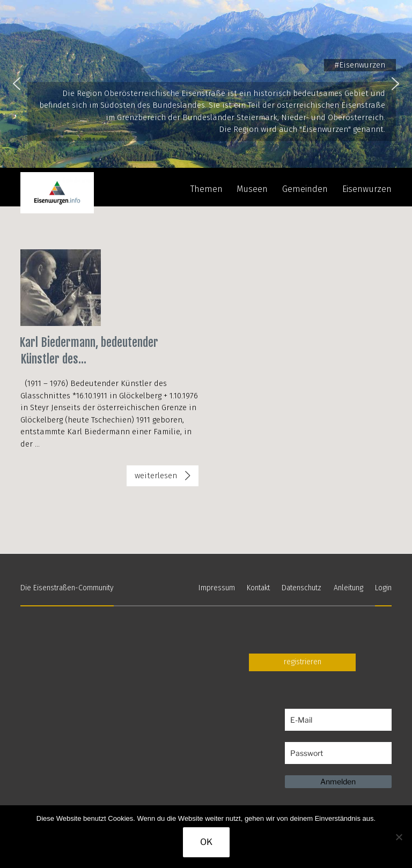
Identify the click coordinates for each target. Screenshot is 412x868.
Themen (207, 189)
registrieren (303, 662)
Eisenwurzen (367, 189)
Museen (252, 189)
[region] (206, 84)
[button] (17, 84)
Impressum (217, 588)
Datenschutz (301, 588)
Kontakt (258, 588)
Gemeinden (305, 189)
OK (206, 842)
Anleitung (348, 588)
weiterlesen (161, 478)
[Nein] (399, 837)
